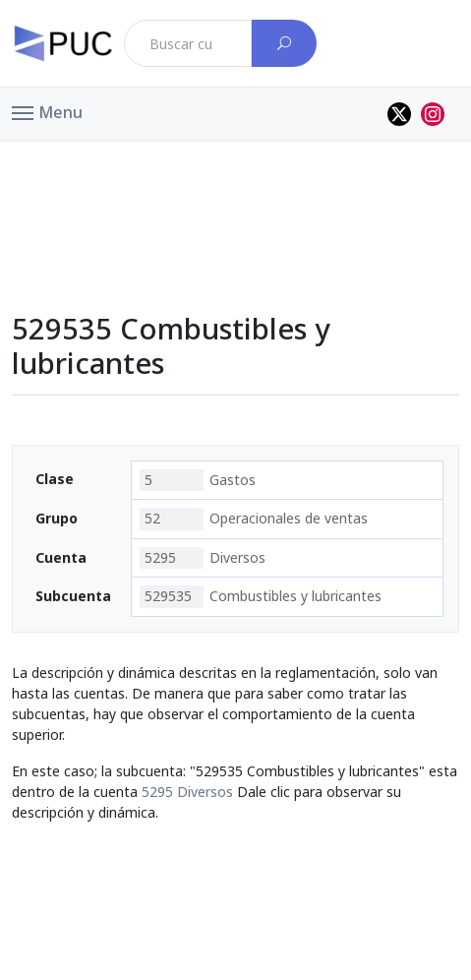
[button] (47, 111)
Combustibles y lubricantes (261, 596)
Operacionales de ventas (254, 519)
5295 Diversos (187, 792)
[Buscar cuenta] (284, 43)
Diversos (203, 558)
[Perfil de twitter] (399, 114)
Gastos (198, 480)
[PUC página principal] (63, 43)
